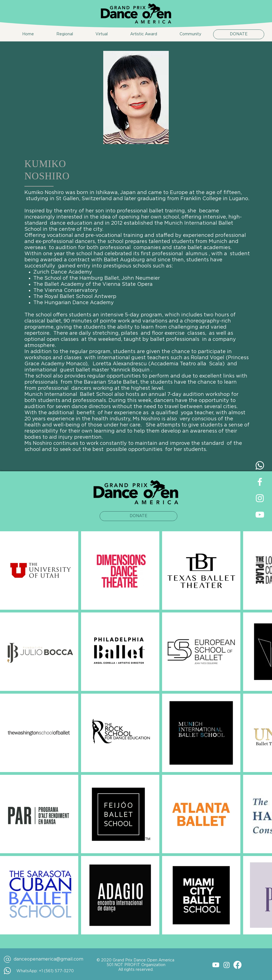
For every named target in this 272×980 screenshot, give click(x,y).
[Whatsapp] (260, 465)
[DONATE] (239, 34)
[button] (58, 34)
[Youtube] (216, 965)
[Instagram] (227, 965)
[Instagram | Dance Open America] (260, 498)
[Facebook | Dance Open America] (260, 482)
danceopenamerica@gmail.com (48, 959)
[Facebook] (237, 965)
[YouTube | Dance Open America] (260, 515)
